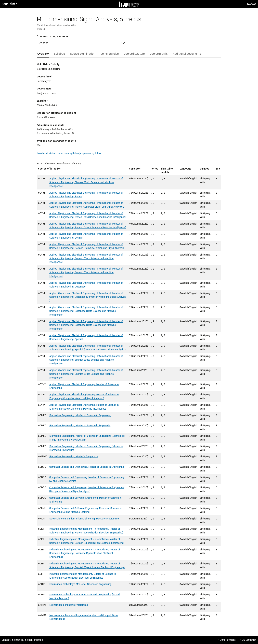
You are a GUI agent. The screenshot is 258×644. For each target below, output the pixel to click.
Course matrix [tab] (159, 54)
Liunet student (226, 640)
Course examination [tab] (83, 54)
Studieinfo (9, 4)
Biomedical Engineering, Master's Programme (74, 456)
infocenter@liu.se (34, 640)
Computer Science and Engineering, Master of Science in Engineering (87, 467)
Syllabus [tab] (59, 54)
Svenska (251, 4)
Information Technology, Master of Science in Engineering (80, 584)
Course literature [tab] (134, 54)
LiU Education (248, 640)
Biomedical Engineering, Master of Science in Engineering (80, 415)
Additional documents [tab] (187, 54)
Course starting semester (53, 36)
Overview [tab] (43, 54)
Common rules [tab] (110, 54)
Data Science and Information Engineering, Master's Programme (84, 519)
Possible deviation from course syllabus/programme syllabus (69, 153)
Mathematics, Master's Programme (69, 605)
